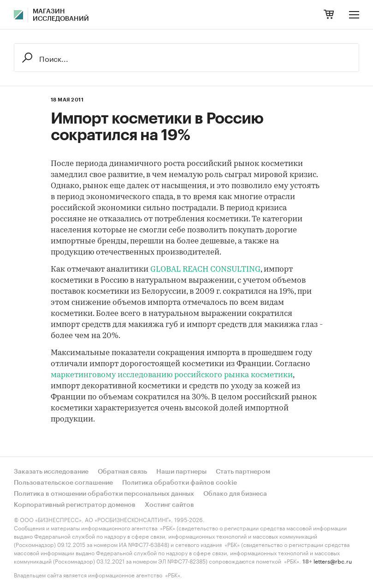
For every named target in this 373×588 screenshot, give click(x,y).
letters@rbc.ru (333, 561)
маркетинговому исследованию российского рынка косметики (172, 375)
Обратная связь (122, 472)
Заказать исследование (51, 472)
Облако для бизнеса (235, 494)
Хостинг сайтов (169, 505)
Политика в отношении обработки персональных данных (104, 494)
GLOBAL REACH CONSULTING (205, 270)
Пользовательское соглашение (63, 483)
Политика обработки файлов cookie (180, 483)
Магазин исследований (61, 15)
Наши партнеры (181, 472)
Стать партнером (243, 472)
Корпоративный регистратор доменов (75, 505)
